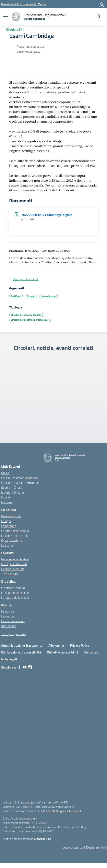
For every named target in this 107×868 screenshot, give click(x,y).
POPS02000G (39, 823)
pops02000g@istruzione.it (58, 807)
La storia (7, 545)
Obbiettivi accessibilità (63, 652)
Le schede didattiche (15, 593)
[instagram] (30, 667)
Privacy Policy (80, 645)
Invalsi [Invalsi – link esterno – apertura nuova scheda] (5, 497)
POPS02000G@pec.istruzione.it (62, 811)
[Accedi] (102, 4)
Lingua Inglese (49, 296)
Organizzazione (12, 540)
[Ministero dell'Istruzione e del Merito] (24, 4)
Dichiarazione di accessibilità (21, 652)
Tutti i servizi (10, 574)
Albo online (9, 626)
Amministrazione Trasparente (22, 645)
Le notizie (8, 611)
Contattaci (92, 652)
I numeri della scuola (15, 531)
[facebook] (19, 667)
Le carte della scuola (15, 536)
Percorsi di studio (13, 569)
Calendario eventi (13, 621)
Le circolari (8, 616)
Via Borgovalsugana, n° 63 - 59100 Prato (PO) (41, 802)
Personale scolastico (15, 559)
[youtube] (25, 667)
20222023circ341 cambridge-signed (47, 215)
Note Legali (9, 659)
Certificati (16, 296)
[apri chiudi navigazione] (6, 17)
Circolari (31, 296)
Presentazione (11, 516)
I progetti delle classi (15, 597)
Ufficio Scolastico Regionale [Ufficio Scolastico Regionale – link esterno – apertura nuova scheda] (20, 478)
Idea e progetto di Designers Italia (84, 847)
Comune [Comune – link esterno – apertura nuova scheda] (7, 502)
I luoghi (6, 521)
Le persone (9, 526)
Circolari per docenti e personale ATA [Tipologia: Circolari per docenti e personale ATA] (30, 320)
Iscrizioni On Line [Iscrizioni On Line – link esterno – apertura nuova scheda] (13, 492)
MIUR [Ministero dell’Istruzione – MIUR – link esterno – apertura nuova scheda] (5, 473)
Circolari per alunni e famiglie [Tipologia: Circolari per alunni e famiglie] (26, 315)
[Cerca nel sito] (99, 17)
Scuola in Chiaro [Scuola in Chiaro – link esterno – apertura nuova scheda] (12, 487)
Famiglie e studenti (14, 564)
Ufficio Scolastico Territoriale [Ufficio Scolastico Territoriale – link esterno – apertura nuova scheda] (20, 483)
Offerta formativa (13, 588)
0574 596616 (24, 807)
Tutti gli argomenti (13, 634)
